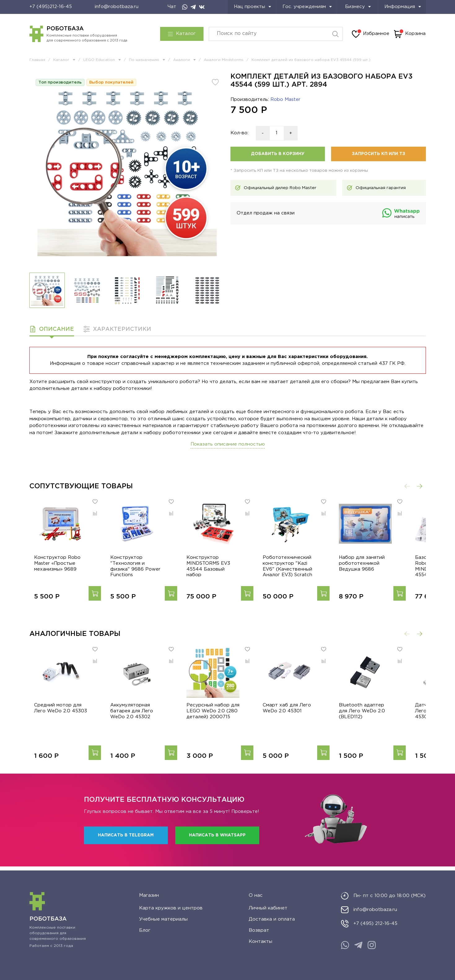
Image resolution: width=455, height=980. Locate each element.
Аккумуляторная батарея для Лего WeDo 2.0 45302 (132, 721)
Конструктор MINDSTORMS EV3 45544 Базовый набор (219, 568)
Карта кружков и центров (171, 908)
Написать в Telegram (126, 840)
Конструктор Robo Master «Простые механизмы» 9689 (53, 568)
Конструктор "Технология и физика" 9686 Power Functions (138, 568)
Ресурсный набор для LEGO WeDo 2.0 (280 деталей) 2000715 (218, 721)
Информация (403, 7)
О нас (256, 895)
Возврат (259, 930)
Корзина (410, 34)
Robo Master (285, 99)
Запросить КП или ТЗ (378, 154)
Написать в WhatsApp (217, 840)
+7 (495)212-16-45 (51, 7)
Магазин (149, 895)
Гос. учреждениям (307, 7)
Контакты (260, 941)
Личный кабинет (268, 908)
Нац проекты (253, 7)
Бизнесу (358, 7)
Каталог (182, 34)
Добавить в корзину (278, 154)
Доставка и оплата (272, 919)
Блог (145, 930)
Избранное (371, 34)
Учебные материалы (163, 919)
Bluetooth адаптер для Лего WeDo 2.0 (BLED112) (382, 721)
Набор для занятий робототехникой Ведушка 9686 (377, 568)
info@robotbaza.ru (117, 7)
